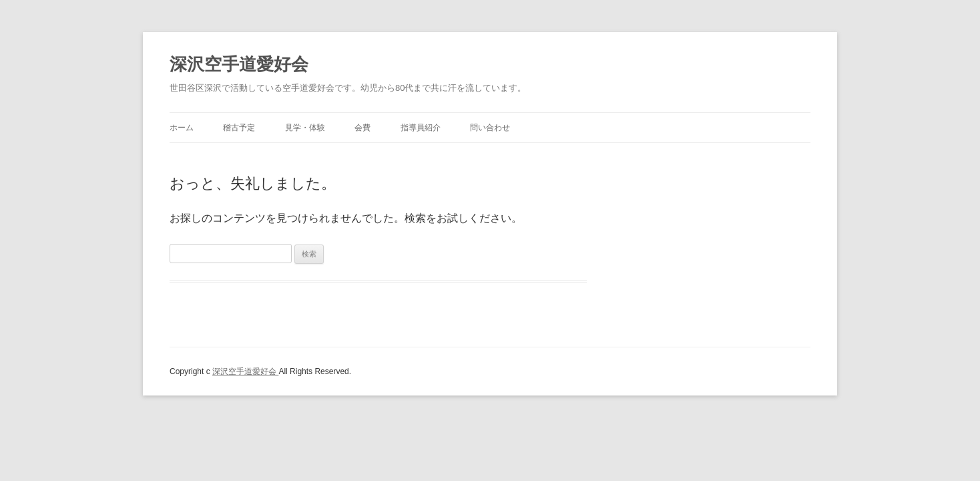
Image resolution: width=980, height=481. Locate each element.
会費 (362, 128)
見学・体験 (305, 128)
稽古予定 (239, 128)
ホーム (182, 128)
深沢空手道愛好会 (239, 64)
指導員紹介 (421, 128)
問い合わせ (490, 128)
